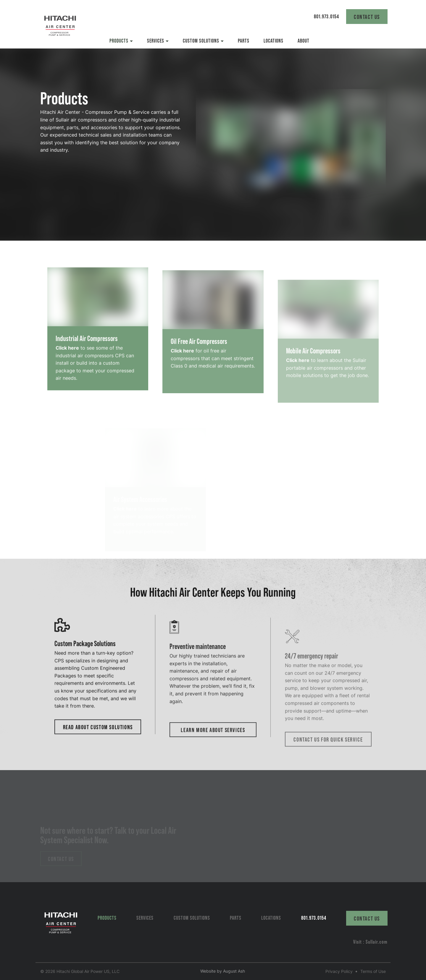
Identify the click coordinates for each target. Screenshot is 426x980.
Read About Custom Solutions (98, 745)
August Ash (234, 971)
